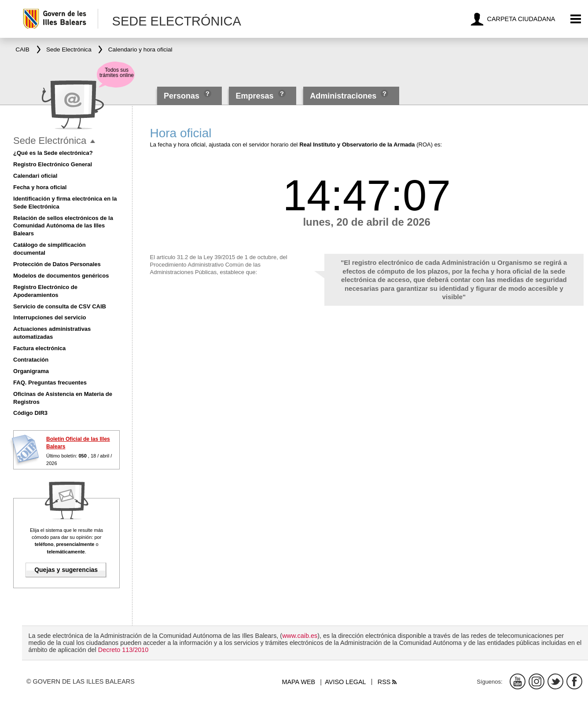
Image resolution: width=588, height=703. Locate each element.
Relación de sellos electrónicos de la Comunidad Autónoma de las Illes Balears (63, 226)
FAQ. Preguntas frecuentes (50, 383)
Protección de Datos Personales (57, 264)
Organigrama (31, 371)
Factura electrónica (39, 348)
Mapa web (298, 682)
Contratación (31, 360)
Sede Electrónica (50, 141)
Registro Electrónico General (53, 164)
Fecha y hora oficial (40, 187)
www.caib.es (300, 636)
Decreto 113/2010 (123, 650)
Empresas (255, 96)
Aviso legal (345, 682)
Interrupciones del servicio (50, 317)
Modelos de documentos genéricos (61, 276)
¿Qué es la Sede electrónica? (53, 153)
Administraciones (343, 96)
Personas (183, 96)
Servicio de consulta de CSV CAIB (60, 306)
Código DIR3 (30, 413)
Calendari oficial (35, 176)
